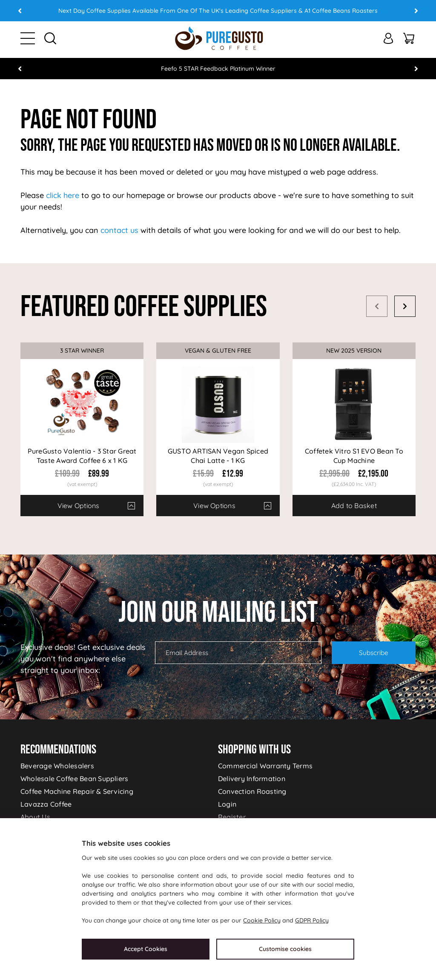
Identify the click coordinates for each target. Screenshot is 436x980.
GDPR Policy (312, 920)
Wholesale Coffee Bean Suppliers (74, 779)
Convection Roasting (252, 791)
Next (416, 11)
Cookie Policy (262, 920)
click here (63, 195)
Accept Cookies (146, 949)
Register (232, 817)
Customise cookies (285, 949)
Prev (20, 11)
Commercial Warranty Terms (265, 766)
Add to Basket (354, 506)
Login (227, 804)
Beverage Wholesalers (57, 766)
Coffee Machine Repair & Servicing (77, 791)
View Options (79, 506)
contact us (119, 230)
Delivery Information (252, 779)
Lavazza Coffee (46, 804)
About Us (35, 817)
